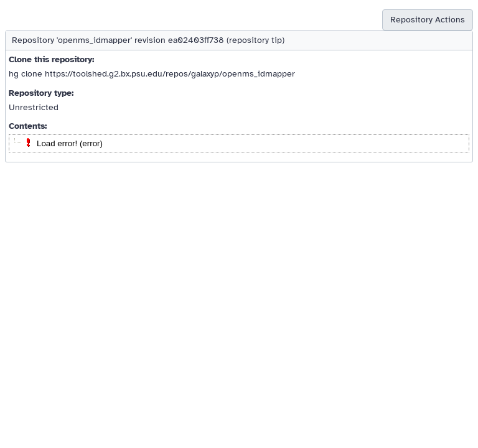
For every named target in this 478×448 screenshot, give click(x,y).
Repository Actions (428, 20)
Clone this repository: (51, 59)
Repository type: (41, 93)
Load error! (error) (70, 143)
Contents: (28, 126)
